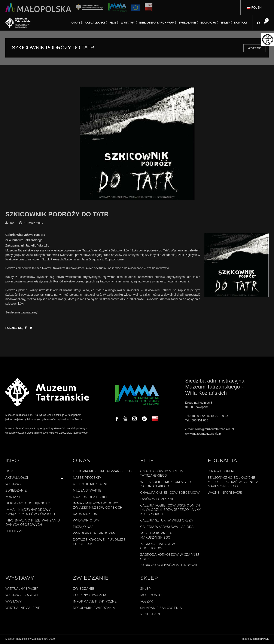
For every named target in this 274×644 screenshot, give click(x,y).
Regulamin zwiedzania (94, 609)
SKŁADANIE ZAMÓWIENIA (161, 609)
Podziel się (14, 329)
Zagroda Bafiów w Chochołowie (158, 547)
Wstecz (254, 48)
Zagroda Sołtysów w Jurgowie (169, 566)
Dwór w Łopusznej (158, 500)
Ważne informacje (225, 494)
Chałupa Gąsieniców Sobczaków (170, 494)
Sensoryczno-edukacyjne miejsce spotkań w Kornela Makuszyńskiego (233, 483)
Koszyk (147, 603)
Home (10, 472)
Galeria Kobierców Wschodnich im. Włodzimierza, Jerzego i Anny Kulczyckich (171, 511)
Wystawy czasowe (22, 596)
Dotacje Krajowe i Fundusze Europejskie (99, 543)
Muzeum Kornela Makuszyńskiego (156, 536)
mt (12, 224)
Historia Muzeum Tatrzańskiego (102, 472)
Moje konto (151, 596)
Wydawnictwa (86, 521)
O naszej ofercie (223, 472)
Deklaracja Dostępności (28, 504)
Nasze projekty (87, 479)
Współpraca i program (94, 534)
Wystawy (13, 485)
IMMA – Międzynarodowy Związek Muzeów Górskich (30, 513)
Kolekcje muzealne (91, 485)
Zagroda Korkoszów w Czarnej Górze (170, 558)
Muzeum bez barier (91, 498)
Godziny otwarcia (89, 596)
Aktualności (17, 479)
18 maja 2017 (34, 224)
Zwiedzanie (16, 492)
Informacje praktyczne (95, 603)
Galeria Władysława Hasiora (167, 528)
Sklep (145, 590)
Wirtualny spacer (22, 590)
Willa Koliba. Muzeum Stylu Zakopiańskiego (165, 485)
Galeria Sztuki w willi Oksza (167, 521)
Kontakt (13, 498)
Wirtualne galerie (23, 609)
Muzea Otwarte (87, 492)
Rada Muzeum (85, 515)
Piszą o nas (83, 528)
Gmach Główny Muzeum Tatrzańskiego (162, 474)
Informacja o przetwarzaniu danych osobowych (33, 524)
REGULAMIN (150, 615)
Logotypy (14, 532)
